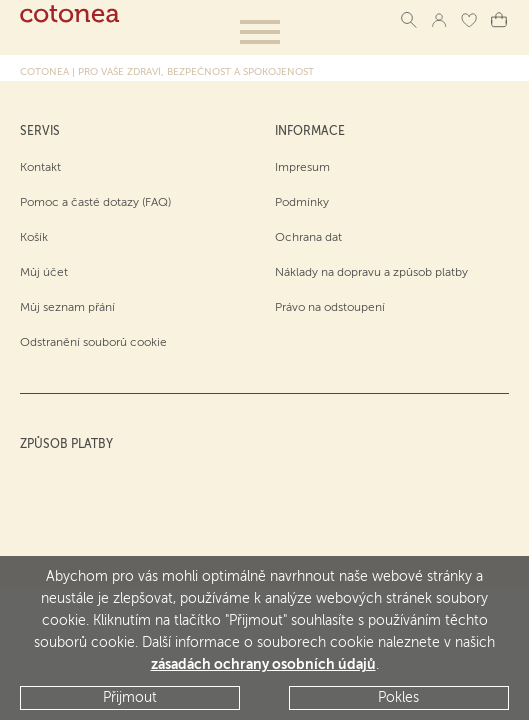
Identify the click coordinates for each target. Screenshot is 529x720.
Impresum (302, 168)
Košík (34, 238)
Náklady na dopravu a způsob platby (371, 273)
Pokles (398, 698)
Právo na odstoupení (330, 308)
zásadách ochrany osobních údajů (263, 665)
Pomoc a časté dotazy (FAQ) (95, 203)
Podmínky (302, 203)
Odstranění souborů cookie (93, 343)
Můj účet (44, 273)
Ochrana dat (308, 238)
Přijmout (130, 698)
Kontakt (40, 168)
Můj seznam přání (67, 308)
